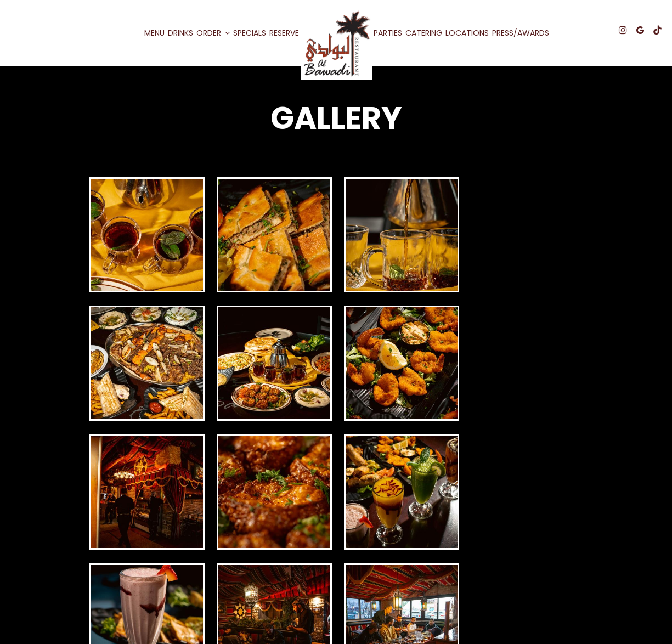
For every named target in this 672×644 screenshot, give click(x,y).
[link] (336, 44)
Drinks (180, 33)
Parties (388, 33)
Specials (250, 33)
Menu (154, 33)
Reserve (284, 33)
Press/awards (521, 33)
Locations (467, 33)
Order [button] (213, 33)
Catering (424, 33)
